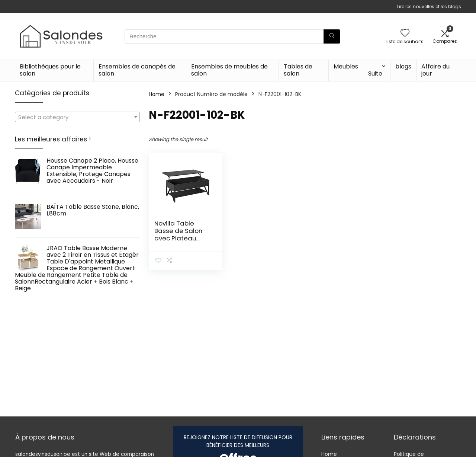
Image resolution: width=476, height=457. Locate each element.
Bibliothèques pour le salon (50, 70)
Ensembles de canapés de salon (137, 70)
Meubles (346, 66)
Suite (375, 73)
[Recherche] (332, 36)
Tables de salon (298, 70)
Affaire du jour (435, 70)
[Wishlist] (405, 33)
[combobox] (77, 117)
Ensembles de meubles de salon (229, 70)
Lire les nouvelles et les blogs (429, 7)
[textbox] (77, 117)
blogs (403, 66)
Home (157, 94)
